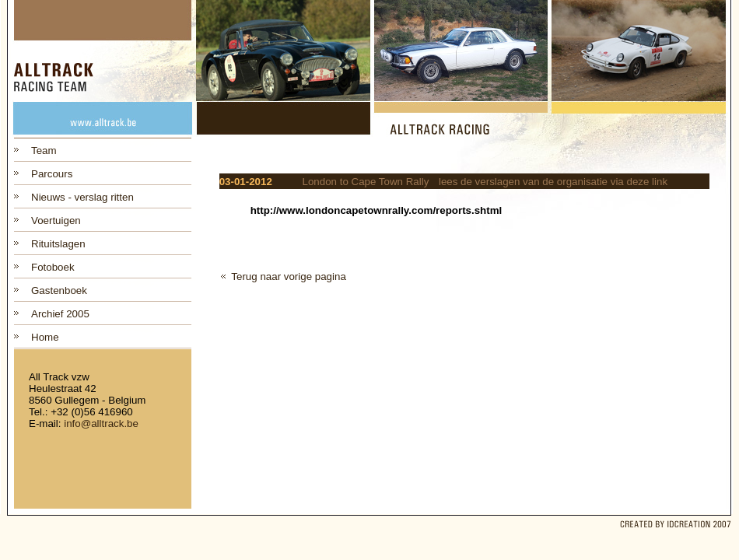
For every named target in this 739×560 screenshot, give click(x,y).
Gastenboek (59, 290)
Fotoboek (53, 267)
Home (45, 337)
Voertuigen (56, 220)
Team (44, 150)
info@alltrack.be (101, 423)
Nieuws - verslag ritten (82, 197)
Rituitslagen (58, 244)
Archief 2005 (60, 314)
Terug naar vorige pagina (288, 276)
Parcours (52, 174)
